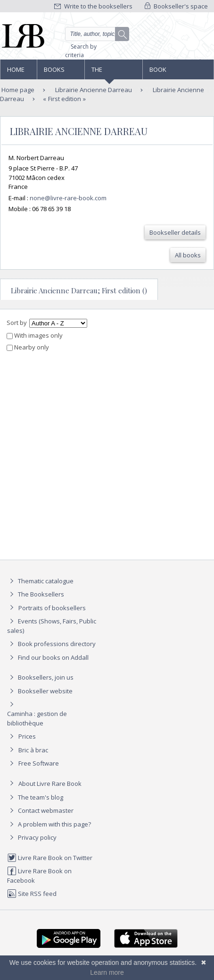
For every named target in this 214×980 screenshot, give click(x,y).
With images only (35, 335)
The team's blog (35, 797)
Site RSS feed (32, 894)
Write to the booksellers (93, 6)
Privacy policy (32, 837)
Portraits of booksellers (52, 608)
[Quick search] (97, 34)
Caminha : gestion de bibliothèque (37, 718)
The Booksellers (112, 72)
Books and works (55, 72)
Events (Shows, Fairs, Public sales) (52, 626)
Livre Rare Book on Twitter (50, 858)
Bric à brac (33, 750)
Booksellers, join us (40, 677)
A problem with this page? (49, 824)
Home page (16, 72)
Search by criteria (81, 51)
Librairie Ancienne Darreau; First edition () (79, 290)
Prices (27, 736)
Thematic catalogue (40, 581)
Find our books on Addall (48, 657)
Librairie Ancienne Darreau (93, 90)
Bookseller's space (176, 6)
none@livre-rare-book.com (68, 198)
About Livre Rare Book (50, 784)
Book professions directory (169, 72)
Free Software (39, 763)
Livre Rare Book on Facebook (39, 875)
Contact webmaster (40, 810)
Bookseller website (40, 691)
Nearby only (28, 347)
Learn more (107, 972)
